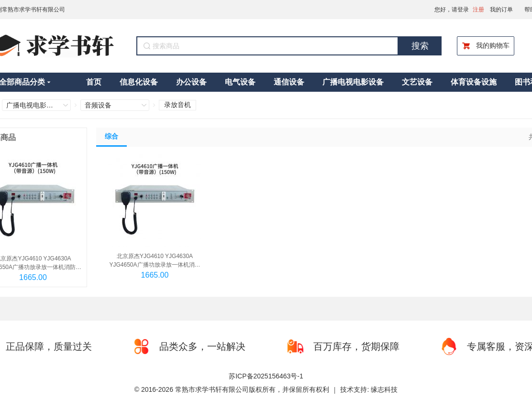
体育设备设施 (474, 82)
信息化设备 (139, 82)
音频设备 (98, 105)
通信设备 (289, 82)
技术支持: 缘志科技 (369, 389)
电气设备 (240, 82)
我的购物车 (486, 46)
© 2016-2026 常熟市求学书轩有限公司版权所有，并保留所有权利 (232, 389)
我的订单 (501, 10)
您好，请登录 (452, 10)
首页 (94, 82)
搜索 (420, 46)
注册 (478, 10)
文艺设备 (417, 82)
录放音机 (177, 105)
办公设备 (191, 82)
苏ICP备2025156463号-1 (266, 376)
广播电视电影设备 (353, 82)
